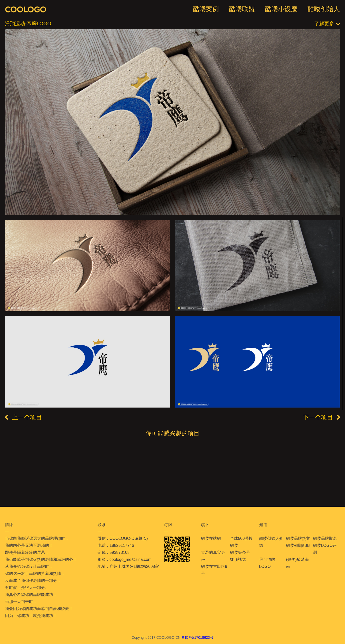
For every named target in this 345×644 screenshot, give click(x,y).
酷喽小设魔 (281, 9)
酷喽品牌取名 (325, 538)
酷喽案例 (206, 9)
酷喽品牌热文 (298, 538)
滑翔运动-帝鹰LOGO (28, 24)
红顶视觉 (238, 559)
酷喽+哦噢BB (298, 545)
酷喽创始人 (324, 9)
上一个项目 (24, 417)
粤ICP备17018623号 (197, 637)
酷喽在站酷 (211, 538)
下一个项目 (321, 417)
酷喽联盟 (242, 9)
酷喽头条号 (240, 552)
